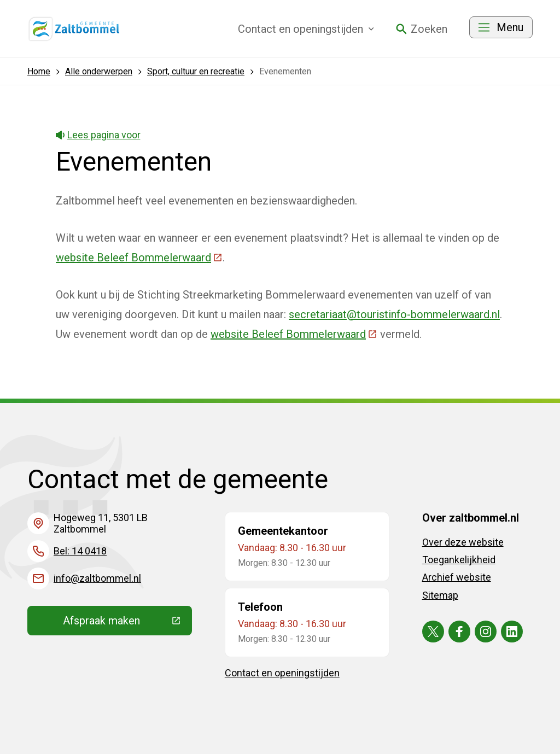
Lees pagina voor (98, 135)
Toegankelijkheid (459, 560)
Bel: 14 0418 (80, 551)
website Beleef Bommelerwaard (139, 258)
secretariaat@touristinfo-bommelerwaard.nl (394, 314)
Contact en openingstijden (282, 673)
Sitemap (440, 595)
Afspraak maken (127, 623)
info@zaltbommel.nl (97, 578)
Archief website (457, 577)
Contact (306, 29)
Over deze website (463, 542)
